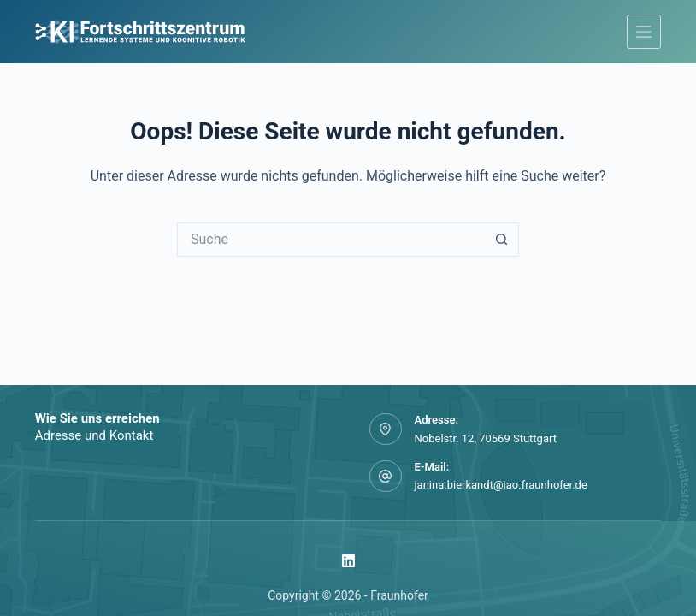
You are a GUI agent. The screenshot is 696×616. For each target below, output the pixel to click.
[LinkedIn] (348, 561)
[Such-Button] (502, 240)
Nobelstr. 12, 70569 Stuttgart (486, 438)
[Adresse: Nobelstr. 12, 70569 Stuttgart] (386, 429)
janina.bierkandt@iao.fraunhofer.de (501, 485)
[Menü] (644, 32)
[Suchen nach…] (331, 240)
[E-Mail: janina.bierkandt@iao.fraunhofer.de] (386, 477)
